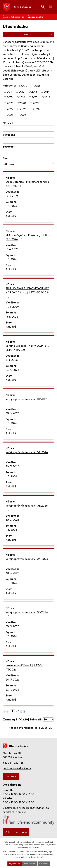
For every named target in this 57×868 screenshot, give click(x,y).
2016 (22, 97)
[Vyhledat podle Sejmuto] (28, 152)
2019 (10, 103)
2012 (22, 92)
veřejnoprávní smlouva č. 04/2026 (27, 561)
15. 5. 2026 (12, 317)
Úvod (5, 17)
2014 (47, 92)
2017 (35, 97)
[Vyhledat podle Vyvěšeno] (28, 141)
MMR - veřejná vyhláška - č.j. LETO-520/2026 (28, 237)
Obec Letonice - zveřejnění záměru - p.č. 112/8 (28, 184)
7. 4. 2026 (12, 360)
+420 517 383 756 (13, 763)
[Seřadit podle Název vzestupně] (13, 122)
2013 (34, 92)
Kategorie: (9, 86)
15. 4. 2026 (12, 196)
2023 (23, 109)
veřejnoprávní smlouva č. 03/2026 (27, 507)
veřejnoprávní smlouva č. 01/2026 (26, 401)
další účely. (35, 847)
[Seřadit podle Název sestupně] (13, 124)
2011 (9, 92)
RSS (39, 34)
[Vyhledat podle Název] (28, 129)
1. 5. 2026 (11, 206)
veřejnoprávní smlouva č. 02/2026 (27, 454)
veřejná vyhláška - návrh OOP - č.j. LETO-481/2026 (27, 348)
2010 (37, 86)
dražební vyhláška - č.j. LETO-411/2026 (24, 667)
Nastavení (44, 864)
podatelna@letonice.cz (17, 768)
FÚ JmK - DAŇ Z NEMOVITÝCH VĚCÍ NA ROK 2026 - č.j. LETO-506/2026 (28, 292)
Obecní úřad (18, 17)
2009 (24, 86)
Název (7, 123)
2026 (23, 115)
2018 (47, 97)
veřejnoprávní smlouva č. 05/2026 (27, 614)
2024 (36, 109)
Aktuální (11, 216)
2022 (10, 109)
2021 (36, 103)
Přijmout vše (15, 864)
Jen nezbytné (30, 864)
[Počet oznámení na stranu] (48, 719)
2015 (10, 97)
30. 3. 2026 (12, 413)
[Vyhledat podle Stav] (28, 164)
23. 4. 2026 (12, 370)
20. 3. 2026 (12, 680)
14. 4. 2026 (12, 307)
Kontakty (11, 776)
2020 (23, 103)
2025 (10, 115)
